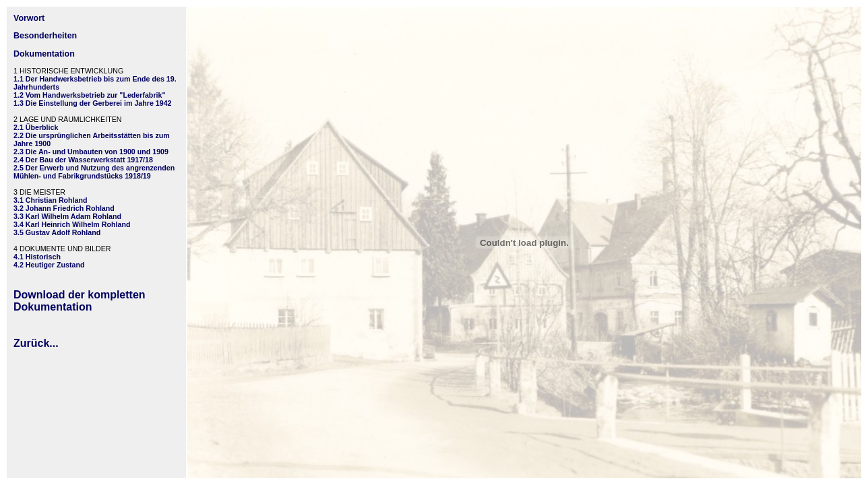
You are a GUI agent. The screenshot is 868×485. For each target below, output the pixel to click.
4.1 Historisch (37, 257)
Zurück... (36, 343)
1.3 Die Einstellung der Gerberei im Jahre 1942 (93, 103)
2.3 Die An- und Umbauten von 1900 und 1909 (91, 152)
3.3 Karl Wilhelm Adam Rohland (67, 216)
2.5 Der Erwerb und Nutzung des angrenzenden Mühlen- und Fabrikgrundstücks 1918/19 (94, 172)
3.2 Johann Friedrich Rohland (64, 208)
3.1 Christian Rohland (51, 200)
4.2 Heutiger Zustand (49, 265)
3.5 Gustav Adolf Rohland (57, 232)
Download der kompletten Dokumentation (80, 301)
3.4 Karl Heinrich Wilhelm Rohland (72, 224)
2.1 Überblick (36, 127)
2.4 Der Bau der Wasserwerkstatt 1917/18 (83, 160)
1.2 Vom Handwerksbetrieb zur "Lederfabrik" (89, 95)
